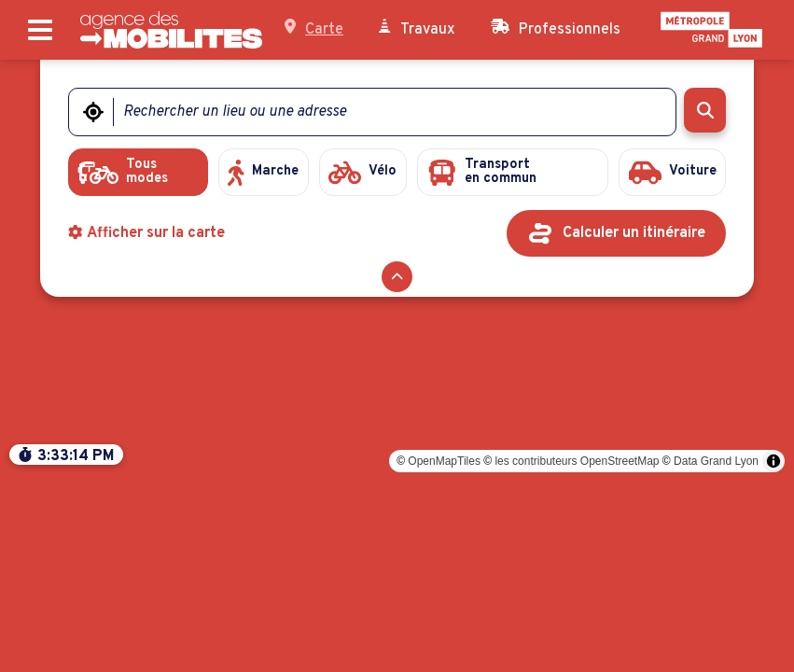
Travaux (417, 29)
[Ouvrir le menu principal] (40, 30)
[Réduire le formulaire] (397, 280)
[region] (397, 366)
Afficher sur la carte (147, 236)
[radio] (133, 174)
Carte (314, 29)
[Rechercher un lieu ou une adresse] (383, 112)
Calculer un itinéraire (634, 236)
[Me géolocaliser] (93, 112)
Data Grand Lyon (716, 651)
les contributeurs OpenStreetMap (577, 651)
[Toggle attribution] (773, 651)
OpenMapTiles (444, 651)
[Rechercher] (705, 110)
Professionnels (556, 29)
